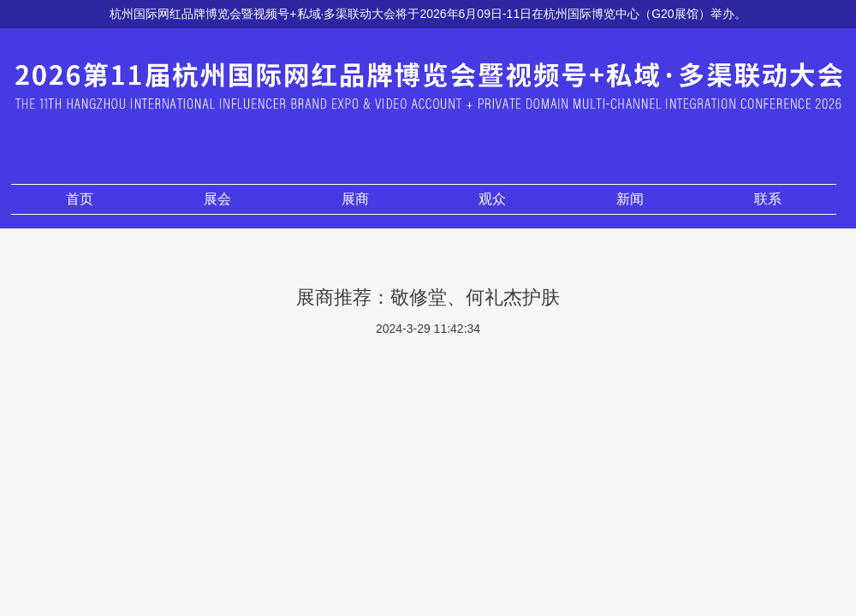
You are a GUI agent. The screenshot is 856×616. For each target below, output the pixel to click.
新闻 (630, 199)
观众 (492, 199)
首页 (80, 199)
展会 (217, 199)
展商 (355, 199)
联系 (768, 199)
